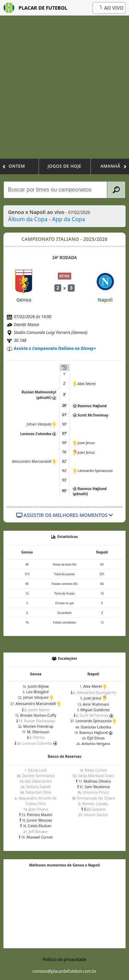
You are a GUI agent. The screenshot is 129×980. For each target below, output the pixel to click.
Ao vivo (109, 8)
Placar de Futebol (35, 8)
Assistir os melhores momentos (64, 515)
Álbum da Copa (28, 219)
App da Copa (68, 219)
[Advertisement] (64, 91)
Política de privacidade (64, 959)
